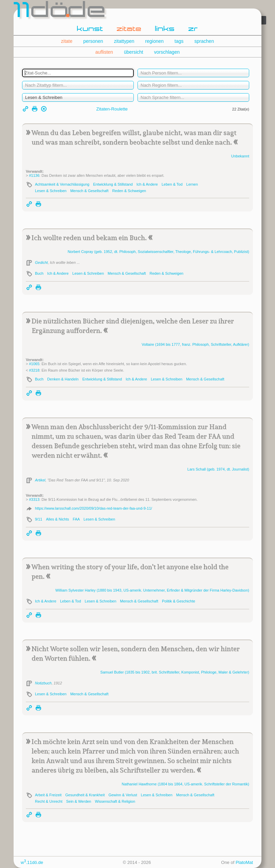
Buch (39, 273)
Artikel (40, 480)
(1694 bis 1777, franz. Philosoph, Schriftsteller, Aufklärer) (195, 344)
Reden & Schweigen (129, 191)
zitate (129, 29)
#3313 (34, 499)
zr (193, 29)
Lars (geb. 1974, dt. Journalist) (218, 469)
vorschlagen (167, 52)
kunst (90, 29)
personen (93, 41)
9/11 (39, 519)
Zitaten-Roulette (112, 109)
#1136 (34, 175)
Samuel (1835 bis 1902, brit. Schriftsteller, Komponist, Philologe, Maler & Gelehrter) (175, 672)
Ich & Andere (147, 184)
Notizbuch (43, 683)
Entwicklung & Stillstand (113, 184)
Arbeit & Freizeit (48, 795)
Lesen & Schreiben (51, 191)
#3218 (34, 370)
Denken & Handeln (63, 379)
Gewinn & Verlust (123, 795)
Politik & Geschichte (179, 601)
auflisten (104, 52)
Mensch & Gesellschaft (89, 191)
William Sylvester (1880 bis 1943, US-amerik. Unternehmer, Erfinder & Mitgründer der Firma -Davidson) (152, 590)
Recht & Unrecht (49, 801)
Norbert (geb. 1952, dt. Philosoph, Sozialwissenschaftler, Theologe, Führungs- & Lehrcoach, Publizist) (158, 252)
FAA (76, 519)
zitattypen (124, 41)
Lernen (192, 184)
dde (60, 12)
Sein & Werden (79, 801)
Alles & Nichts (57, 519)
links (165, 29)
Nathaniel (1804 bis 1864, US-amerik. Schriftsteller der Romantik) (186, 784)
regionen (155, 41)
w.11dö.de (32, 862)
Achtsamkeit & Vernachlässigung (62, 184)
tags (179, 41)
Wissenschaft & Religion (115, 801)
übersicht (134, 52)
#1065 (34, 364)
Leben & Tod (172, 184)
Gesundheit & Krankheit (85, 795)
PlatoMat (244, 862)
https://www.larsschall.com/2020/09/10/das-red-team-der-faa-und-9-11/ (94, 508)
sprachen (204, 41)
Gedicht (41, 262)
